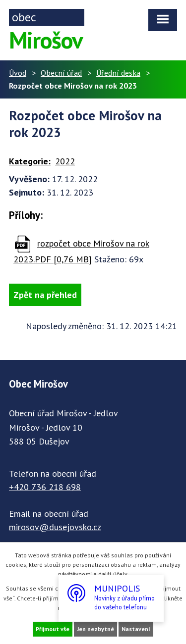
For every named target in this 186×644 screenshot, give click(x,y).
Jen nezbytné (95, 629)
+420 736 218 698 (45, 487)
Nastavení (136, 629)
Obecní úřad (61, 73)
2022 (65, 161)
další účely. (113, 574)
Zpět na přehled (45, 295)
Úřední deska (118, 73)
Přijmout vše (53, 629)
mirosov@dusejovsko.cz (55, 527)
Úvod (18, 73)
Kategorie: (30, 161)
